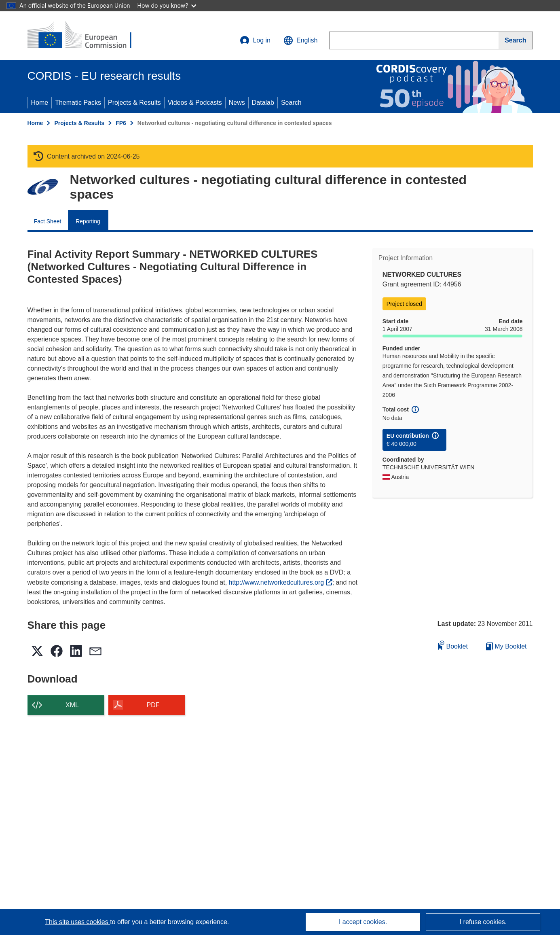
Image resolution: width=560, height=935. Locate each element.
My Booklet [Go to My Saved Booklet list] (506, 646)
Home (40, 103)
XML (72, 705)
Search (291, 103)
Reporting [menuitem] (88, 221)
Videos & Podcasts (195, 103)
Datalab (263, 103)
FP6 (121, 123)
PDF (153, 705)
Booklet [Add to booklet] (453, 645)
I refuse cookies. (483, 922)
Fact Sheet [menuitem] (48, 221)
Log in (255, 40)
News (237, 103)
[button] (300, 40)
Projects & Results (134, 103)
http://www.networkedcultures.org (281, 582)
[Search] (516, 40)
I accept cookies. (363, 922)
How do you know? (167, 5)
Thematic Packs (78, 103)
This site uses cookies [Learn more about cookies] (77, 922)
